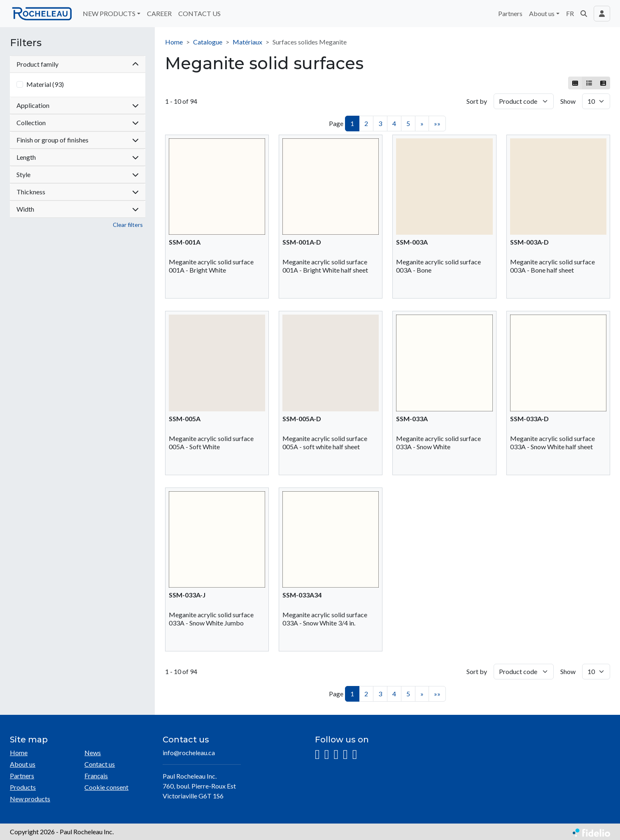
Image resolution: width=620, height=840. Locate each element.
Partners (510, 13)
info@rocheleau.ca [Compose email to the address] (189, 752)
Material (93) (45, 84)
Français (96, 776)
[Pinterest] (355, 755)
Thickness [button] (78, 192)
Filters (26, 43)
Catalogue (208, 42)
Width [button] (78, 209)
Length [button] (78, 157)
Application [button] (78, 105)
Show (568, 101)
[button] (584, 14)
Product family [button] (78, 64)
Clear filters (128, 225)
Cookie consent (106, 787)
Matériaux (247, 42)
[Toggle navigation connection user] (602, 14)
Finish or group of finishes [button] (78, 140)
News (93, 752)
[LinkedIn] (336, 755)
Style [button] (78, 174)
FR (570, 13)
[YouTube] (345, 755)
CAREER (159, 13)
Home (174, 42)
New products (30, 799)
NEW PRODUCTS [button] (109, 13)
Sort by (477, 101)
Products (23, 787)
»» (437, 123)
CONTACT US (199, 13)
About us (23, 764)
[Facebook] (327, 755)
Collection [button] (78, 122)
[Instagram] (317, 755)
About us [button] (542, 13)
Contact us (100, 764)
